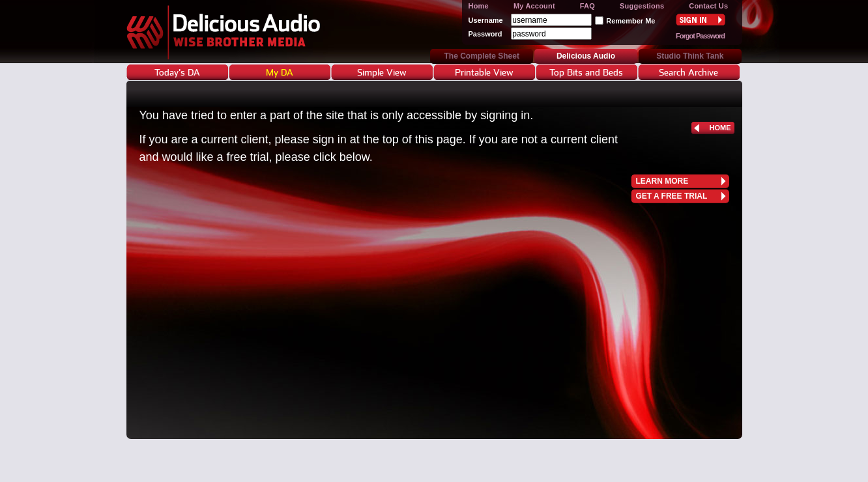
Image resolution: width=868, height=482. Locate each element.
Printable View (484, 72)
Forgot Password (700, 36)
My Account (534, 6)
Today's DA (177, 72)
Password (485, 34)
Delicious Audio (249, 32)
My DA (280, 72)
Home (479, 6)
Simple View (382, 72)
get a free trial (672, 196)
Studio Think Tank (690, 56)
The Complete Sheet (482, 56)
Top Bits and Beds (586, 72)
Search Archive (688, 72)
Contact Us (708, 6)
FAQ (587, 6)
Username (486, 20)
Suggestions (642, 6)
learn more (662, 181)
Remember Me (630, 21)
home (720, 128)
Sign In (701, 20)
